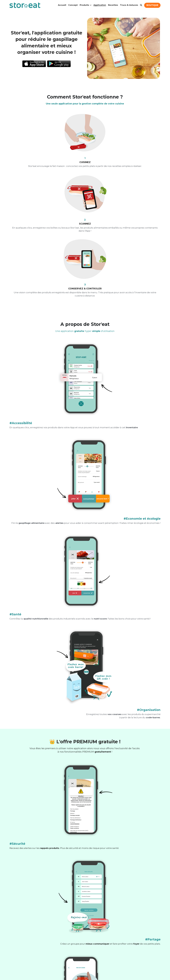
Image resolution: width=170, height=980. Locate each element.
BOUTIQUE (152, 5)
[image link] (34, 63)
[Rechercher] (141, 5)
